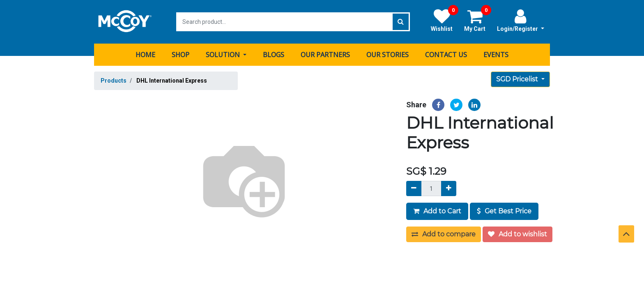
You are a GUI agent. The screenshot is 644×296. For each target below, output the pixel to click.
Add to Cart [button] (437, 211)
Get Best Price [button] (504, 211)
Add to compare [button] (444, 234)
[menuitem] (145, 55)
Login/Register (521, 20)
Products (114, 81)
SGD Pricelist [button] (518, 79)
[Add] (449, 188)
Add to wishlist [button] (517, 234)
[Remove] (414, 188)
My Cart (478, 20)
